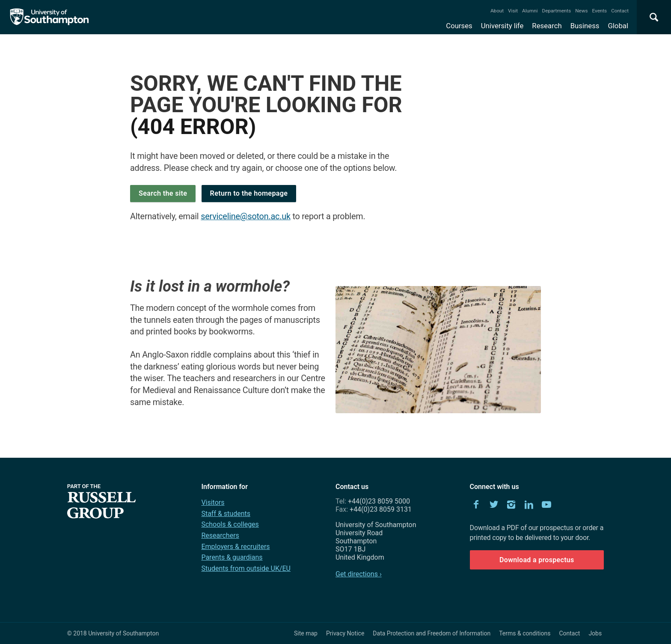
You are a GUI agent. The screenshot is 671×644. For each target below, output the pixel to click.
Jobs (595, 633)
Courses (459, 26)
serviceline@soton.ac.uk (246, 216)
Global (618, 26)
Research (547, 26)
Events (600, 11)
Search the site (163, 193)
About (497, 11)
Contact (620, 11)
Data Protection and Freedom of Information (432, 633)
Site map (306, 633)
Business (585, 26)
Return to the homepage (249, 193)
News (581, 11)
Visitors (213, 502)
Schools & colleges (230, 524)
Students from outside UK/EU (246, 568)
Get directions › (359, 574)
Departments (557, 11)
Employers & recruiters (235, 547)
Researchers (220, 535)
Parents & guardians (232, 557)
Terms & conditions (525, 633)
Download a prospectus (537, 560)
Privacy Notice (345, 633)
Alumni (530, 11)
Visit (513, 11)
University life (502, 26)
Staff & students (226, 514)
